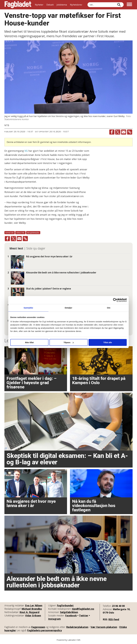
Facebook (71, 615)
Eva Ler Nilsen (34, 605)
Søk (87, 2)
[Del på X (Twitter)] (118, 132)
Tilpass (69, 342)
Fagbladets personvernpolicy (44, 630)
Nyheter (39, 5)
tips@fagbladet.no (83, 609)
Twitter (84, 615)
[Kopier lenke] (130, 132)
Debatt (50, 5)
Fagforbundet (65, 605)
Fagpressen (38, 627)
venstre (20, 233)
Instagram (54, 619)
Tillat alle (108, 342)
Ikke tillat (29, 342)
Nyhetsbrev (76, 5)
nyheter (10, 233)
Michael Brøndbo (32, 609)
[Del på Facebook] (112, 132)
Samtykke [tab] (28, 308)
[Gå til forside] (18, 5)
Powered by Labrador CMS (68, 640)
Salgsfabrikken (69, 612)
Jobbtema (62, 5)
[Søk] (119, 5)
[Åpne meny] (129, 5)
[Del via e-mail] (124, 132)
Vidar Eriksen (33, 615)
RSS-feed (114, 619)
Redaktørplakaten (77, 627)
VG (26, 151)
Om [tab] (109, 308)
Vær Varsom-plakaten (104, 627)
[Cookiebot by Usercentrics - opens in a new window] (115, 300)
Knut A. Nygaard (29, 612)
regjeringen (33, 233)
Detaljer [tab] (68, 308)
